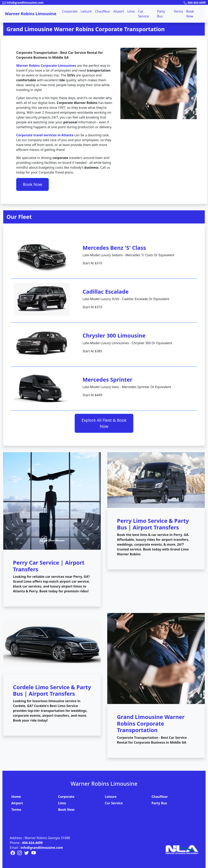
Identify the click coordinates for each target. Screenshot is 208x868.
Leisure (86, 11)
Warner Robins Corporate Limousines (46, 66)
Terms (178, 11)
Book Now (190, 14)
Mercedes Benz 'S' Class (114, 248)
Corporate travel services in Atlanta (45, 135)
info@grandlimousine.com (42, 848)
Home (16, 797)
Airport (119, 11)
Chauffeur (102, 11)
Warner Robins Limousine (31, 14)
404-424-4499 (32, 843)
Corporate (70, 11)
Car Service (143, 14)
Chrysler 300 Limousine (114, 335)
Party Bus (161, 14)
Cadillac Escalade (106, 292)
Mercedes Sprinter (107, 379)
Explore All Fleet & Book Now (104, 423)
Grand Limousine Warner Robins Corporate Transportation (86, 29)
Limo (131, 11)
